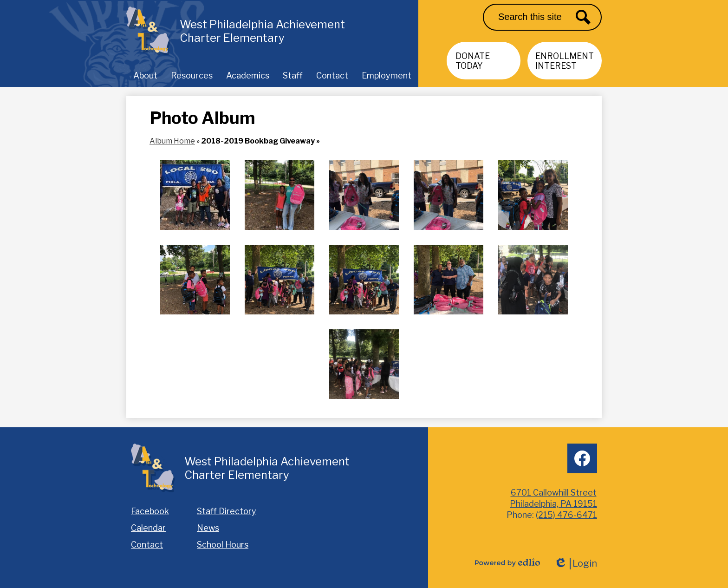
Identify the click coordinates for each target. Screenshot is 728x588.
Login (575, 564)
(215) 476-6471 (566, 515)
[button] (145, 75)
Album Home (172, 141)
